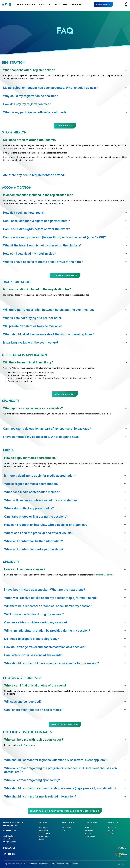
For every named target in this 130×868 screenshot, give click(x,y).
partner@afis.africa (10, 839)
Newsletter (44, 4)
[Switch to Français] (126, 6)
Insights (56, 4)
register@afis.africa (26, 745)
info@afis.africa (9, 836)
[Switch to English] (126, 3)
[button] (65, 394)
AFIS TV (66, 4)
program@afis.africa (105, 575)
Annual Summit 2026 (26, 4)
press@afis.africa (9, 842)
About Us (76, 4)
